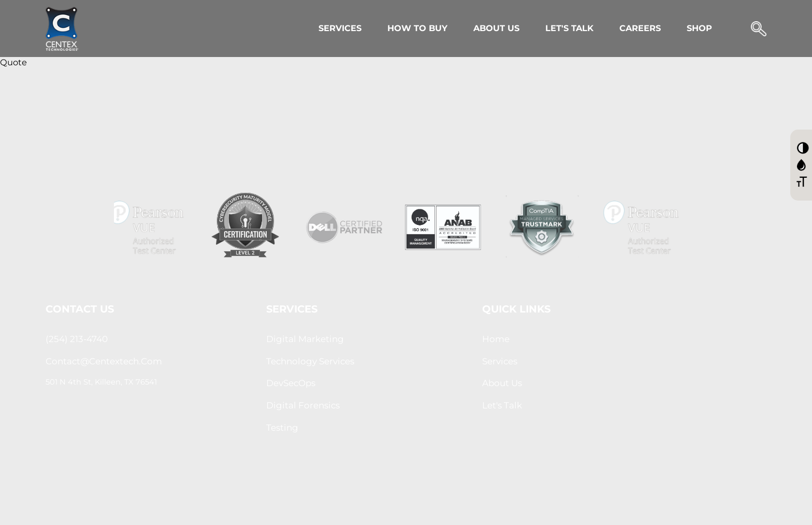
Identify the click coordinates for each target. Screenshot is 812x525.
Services (340, 28)
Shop (699, 28)
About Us (496, 28)
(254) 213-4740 (77, 339)
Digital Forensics (303, 405)
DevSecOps (291, 383)
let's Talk (502, 405)
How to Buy (417, 28)
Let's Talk (569, 28)
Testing (282, 428)
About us (502, 383)
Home (496, 339)
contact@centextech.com (104, 361)
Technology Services (310, 361)
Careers (640, 28)
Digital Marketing (305, 339)
